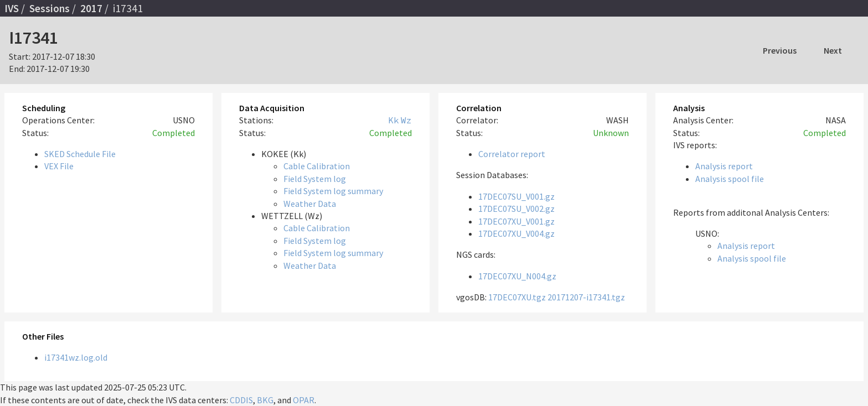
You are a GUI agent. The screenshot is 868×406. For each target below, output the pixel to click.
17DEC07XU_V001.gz (516, 221)
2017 (91, 8)
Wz (406, 120)
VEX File (59, 166)
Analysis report (724, 166)
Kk (394, 120)
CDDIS (241, 400)
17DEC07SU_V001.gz (516, 196)
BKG (265, 400)
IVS (12, 8)
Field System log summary (333, 191)
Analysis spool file (730, 179)
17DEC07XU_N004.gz (517, 276)
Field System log (315, 179)
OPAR (304, 400)
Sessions (50, 8)
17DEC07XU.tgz (517, 297)
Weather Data (310, 204)
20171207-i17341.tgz (586, 297)
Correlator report (512, 154)
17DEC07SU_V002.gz (516, 209)
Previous (780, 50)
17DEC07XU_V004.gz (516, 233)
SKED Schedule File (80, 154)
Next (833, 50)
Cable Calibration (317, 166)
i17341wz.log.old (76, 357)
